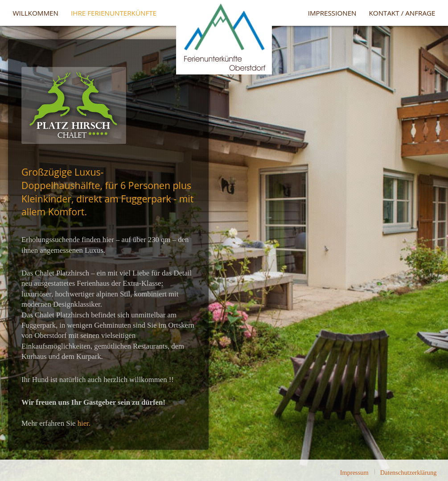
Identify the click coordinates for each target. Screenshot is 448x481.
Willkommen (36, 13)
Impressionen (332, 13)
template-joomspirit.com (446, 434)
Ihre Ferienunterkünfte (114, 13)
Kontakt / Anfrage (402, 13)
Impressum (354, 473)
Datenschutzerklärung (409, 473)
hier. (84, 423)
